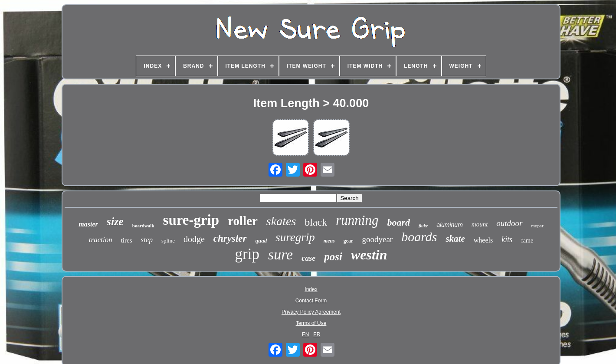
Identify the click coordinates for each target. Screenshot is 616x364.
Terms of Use (311, 323)
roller (243, 221)
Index (311, 289)
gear (349, 241)
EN (306, 334)
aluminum (450, 225)
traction (101, 240)
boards (419, 237)
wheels (483, 240)
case (308, 258)
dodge (194, 239)
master (88, 224)
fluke (423, 226)
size (115, 221)
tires (127, 240)
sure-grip (191, 220)
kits (507, 239)
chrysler (230, 238)
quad (261, 241)
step (147, 240)
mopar (537, 226)
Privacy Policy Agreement (311, 312)
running (357, 220)
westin (369, 255)
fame (527, 241)
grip (247, 254)
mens (329, 241)
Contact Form (311, 301)
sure (280, 254)
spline (168, 241)
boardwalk (143, 226)
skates (281, 221)
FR (317, 334)
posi (333, 257)
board (398, 222)
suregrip (295, 237)
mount (480, 224)
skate (455, 239)
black (316, 222)
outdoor (509, 223)
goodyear (377, 239)
